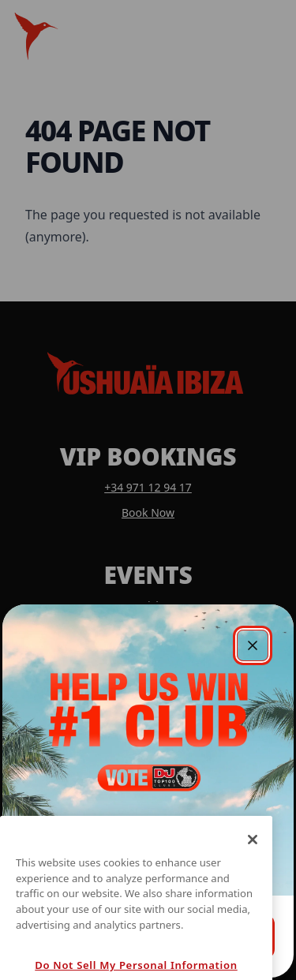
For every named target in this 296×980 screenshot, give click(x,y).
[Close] (253, 853)
